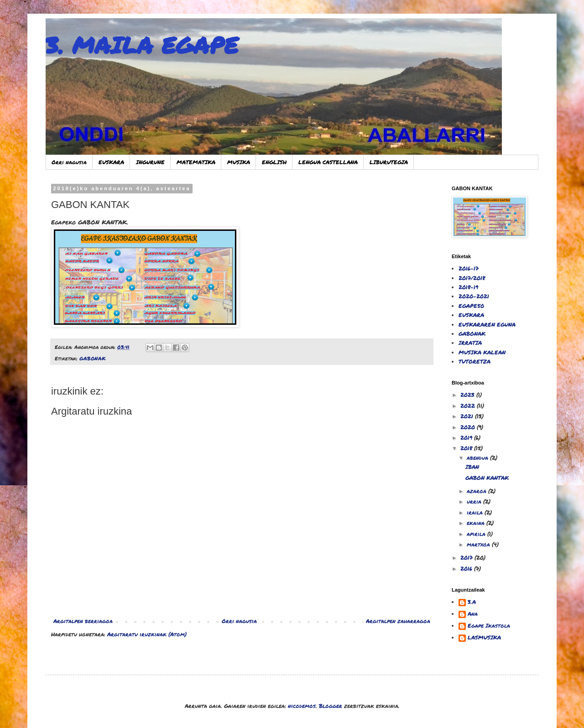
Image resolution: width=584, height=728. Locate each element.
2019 (467, 438)
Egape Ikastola (489, 626)
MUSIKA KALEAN (482, 352)
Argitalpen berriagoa (83, 621)
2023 (468, 395)
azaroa (477, 491)
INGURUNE (150, 162)
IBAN (472, 467)
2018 (467, 448)
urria (475, 502)
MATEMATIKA (196, 162)
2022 (469, 406)
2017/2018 (472, 278)
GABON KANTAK (487, 478)
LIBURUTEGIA (389, 162)
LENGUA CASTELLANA (328, 162)
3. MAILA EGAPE (142, 45)
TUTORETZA (474, 361)
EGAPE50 (471, 306)
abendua (478, 458)
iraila (476, 512)
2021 (468, 416)
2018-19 (468, 287)
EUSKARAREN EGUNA (487, 325)
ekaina (477, 523)
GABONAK (93, 358)
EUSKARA (111, 162)
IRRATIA (470, 343)
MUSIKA (239, 162)
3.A (472, 602)
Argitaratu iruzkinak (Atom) (147, 634)
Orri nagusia (69, 162)
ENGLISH (274, 162)
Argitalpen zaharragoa (398, 621)
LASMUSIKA (484, 638)
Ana (473, 614)
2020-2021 (474, 296)
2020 (469, 427)
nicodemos (302, 706)
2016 (467, 569)
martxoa (479, 544)
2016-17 (469, 268)
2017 (467, 558)
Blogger (331, 706)
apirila (477, 534)
